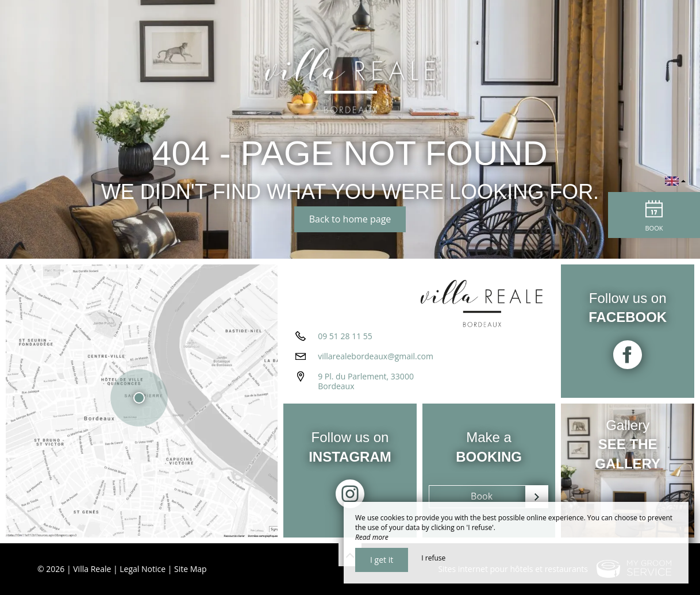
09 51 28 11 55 (345, 336)
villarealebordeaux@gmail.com (376, 356)
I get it (382, 560)
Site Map (191, 569)
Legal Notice (143, 569)
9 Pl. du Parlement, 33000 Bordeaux (366, 381)
